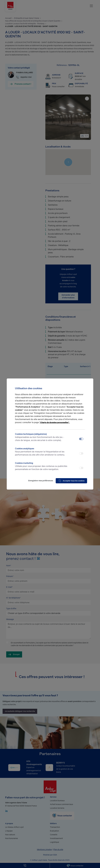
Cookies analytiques (41, 452)
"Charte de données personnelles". (55, 423)
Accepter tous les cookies (71, 481)
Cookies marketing (41, 466)
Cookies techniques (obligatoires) (41, 437)
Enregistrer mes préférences (41, 481)
